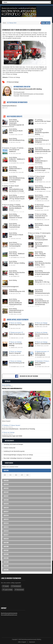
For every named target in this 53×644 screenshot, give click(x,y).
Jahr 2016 (6, 515)
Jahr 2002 (6, 570)
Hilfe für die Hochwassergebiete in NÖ (42, 246)
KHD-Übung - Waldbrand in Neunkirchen (17, 254)
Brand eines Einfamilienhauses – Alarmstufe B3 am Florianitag (18, 429)
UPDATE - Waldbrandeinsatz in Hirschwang (41, 161)
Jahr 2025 (6, 480)
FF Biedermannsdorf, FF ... (17, 332)
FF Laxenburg (39, 120)
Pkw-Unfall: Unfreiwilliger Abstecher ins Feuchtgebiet (17, 458)
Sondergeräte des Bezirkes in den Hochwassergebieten (41, 238)
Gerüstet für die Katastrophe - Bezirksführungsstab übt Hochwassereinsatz (13, 124)
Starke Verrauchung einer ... (17, 335)
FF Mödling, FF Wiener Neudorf (36, 176)
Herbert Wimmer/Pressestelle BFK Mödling (28, 89)
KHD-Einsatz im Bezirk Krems (42, 226)
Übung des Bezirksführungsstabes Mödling (42, 133)
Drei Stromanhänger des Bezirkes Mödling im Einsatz (17, 208)
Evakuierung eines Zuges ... (17, 325)
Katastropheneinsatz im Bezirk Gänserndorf (16, 311)
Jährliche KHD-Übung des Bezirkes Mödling (43, 188)
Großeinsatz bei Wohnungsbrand (40, 354)
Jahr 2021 (6, 496)
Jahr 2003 (6, 566)
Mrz (16, 475)
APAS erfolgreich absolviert (40, 364)
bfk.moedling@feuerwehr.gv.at (9, 615)
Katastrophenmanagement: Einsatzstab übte (10, 287)
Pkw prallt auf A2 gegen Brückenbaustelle (12, 389)
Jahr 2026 (6, 470)
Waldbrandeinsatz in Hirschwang (15, 169)
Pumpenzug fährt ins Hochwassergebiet (15, 245)
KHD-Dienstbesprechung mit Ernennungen (43, 169)
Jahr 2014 (6, 523)
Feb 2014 (45, 23)
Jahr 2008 (6, 546)
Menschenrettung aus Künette (42, 335)
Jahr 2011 (6, 535)
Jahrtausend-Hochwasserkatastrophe (42, 292)
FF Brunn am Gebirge (13, 82)
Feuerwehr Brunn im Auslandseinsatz (41, 217)
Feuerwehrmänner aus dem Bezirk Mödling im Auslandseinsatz (42, 303)
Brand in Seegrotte (15, 353)
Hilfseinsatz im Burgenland (39, 179)
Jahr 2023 (6, 488)
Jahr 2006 (6, 554)
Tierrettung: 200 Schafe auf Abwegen (13, 444)
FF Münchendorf (39, 205)
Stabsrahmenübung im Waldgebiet (42, 141)
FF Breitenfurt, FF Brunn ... (43, 361)
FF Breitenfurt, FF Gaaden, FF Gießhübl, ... (13, 148)
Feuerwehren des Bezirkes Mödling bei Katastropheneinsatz (15, 303)
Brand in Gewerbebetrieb (43, 344)
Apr (22, 475)
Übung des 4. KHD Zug (42, 282)
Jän (5, 475)
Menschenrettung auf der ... (17, 364)
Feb (10, 475)
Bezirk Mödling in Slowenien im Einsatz (16, 217)
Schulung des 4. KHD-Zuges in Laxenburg (42, 198)
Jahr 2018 (6, 508)
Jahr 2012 (6, 531)
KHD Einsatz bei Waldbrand (14, 151)
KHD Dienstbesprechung (17, 140)
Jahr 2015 (6, 519)
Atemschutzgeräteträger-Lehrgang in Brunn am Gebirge (18, 455)
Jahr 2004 (6, 562)
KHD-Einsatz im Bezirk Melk (16, 236)
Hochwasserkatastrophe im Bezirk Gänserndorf (42, 273)
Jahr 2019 (6, 504)
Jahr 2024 (6, 484)
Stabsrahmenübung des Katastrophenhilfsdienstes (43, 151)
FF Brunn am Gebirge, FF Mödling (11, 205)
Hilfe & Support (22, 642)
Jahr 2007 (6, 550)
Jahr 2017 (6, 512)
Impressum (32, 642)
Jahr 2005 (6, 558)
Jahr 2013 (6, 527)
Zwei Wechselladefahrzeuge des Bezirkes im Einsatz (16, 189)
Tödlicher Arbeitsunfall (9, 448)
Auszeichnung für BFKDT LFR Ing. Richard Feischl (17, 198)
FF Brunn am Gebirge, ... (42, 342)
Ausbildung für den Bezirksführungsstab (14, 451)
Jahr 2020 (6, 500)
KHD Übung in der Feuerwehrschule (15, 226)
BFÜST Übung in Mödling (17, 263)
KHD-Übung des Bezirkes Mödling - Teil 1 (17, 273)
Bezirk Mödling (13, 120)
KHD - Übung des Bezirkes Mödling (40, 254)
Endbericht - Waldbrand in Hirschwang (17, 160)
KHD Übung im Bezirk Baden (16, 132)
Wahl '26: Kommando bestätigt (16, 345)
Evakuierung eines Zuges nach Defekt (12, 436)
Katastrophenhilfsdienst (9, 106)
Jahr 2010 (6, 539)
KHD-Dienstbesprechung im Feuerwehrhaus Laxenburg (17, 180)
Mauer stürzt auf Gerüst (42, 325)
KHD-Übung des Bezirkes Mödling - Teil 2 (43, 264)
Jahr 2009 (6, 543)
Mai (28, 475)
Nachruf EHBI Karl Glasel (43, 121)
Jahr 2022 (6, 492)
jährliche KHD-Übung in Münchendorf (42, 207)
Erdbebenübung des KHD (17, 291)
